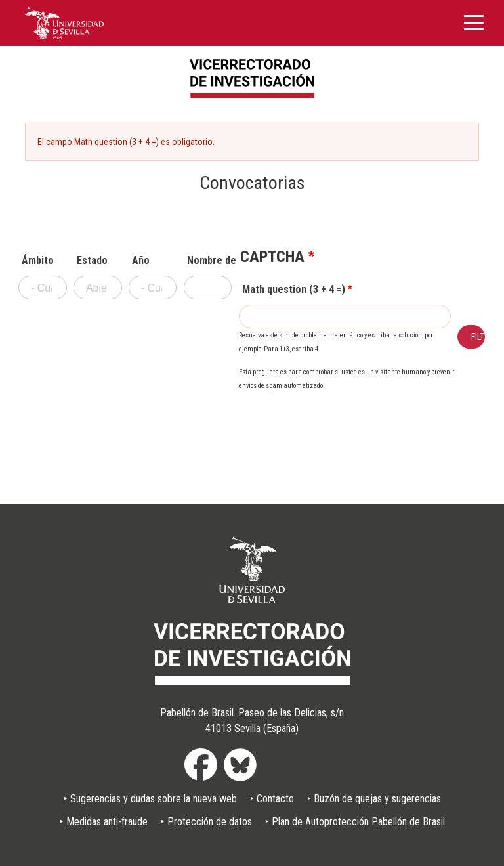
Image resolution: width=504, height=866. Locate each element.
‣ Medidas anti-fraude (104, 822)
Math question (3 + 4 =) (294, 290)
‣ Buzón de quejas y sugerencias (374, 799)
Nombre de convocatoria (209, 261)
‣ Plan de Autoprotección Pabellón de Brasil (355, 822)
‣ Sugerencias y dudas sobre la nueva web (150, 799)
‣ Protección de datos (206, 822)
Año (141, 261)
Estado (92, 261)
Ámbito (38, 261)
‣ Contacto (272, 799)
